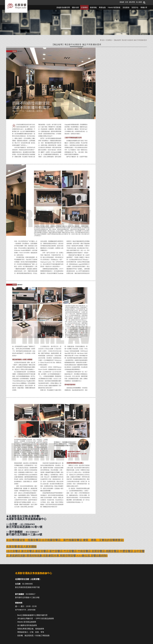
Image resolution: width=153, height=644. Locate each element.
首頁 (103, 40)
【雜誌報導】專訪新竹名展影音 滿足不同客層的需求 (130, 40)
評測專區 (109, 40)
